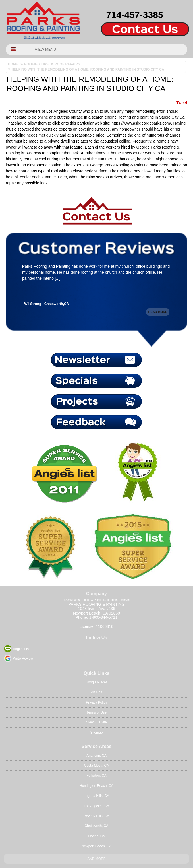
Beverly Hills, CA (96, 816)
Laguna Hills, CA (96, 796)
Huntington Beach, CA (96, 786)
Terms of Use (96, 712)
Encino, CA (96, 836)
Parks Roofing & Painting (97, 604)
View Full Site (96, 722)
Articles (96, 692)
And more (96, 859)
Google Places (96, 682)
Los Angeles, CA (96, 806)
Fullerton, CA (96, 776)
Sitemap (96, 733)
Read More (158, 312)
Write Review (23, 659)
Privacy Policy (96, 702)
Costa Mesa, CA (96, 766)
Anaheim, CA (96, 756)
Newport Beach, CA (96, 846)
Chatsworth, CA (96, 826)
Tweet (182, 103)
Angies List (21, 649)
